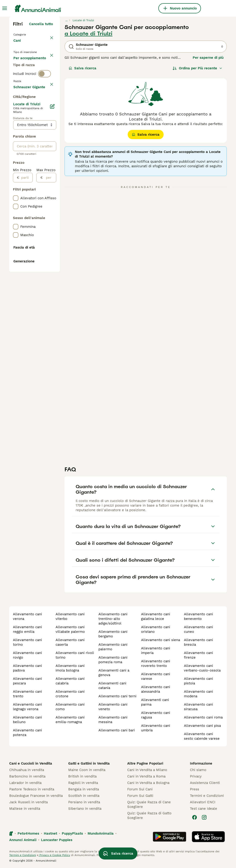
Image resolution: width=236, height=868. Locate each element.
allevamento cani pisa (202, 726)
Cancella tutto (41, 24)
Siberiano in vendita (85, 809)
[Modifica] (52, 241)
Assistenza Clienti (205, 783)
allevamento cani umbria (156, 728)
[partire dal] (26, 313)
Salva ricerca (83, 68)
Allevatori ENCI (203, 802)
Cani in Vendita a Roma (146, 776)
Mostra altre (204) (37, 221)
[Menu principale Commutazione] (5, 8)
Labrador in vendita (25, 783)
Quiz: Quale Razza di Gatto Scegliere (149, 815)
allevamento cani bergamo (113, 634)
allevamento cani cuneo (198, 629)
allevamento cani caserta (70, 642)
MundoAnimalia (101, 833)
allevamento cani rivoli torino (75, 655)
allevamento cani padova (27, 668)
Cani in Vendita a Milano (147, 770)
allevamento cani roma (203, 717)
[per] (49, 313)
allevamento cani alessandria (156, 689)
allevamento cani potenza (27, 733)
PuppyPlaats (72, 833)
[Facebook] (195, 817)
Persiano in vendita (84, 802)
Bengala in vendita (84, 789)
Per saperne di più (208, 58)
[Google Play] (170, 837)
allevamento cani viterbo (70, 616)
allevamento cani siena (161, 640)
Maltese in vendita (25, 809)
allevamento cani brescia (198, 642)
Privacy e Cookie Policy (54, 855)
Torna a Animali (28, 34)
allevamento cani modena (198, 694)
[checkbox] (16, 137)
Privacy (196, 776)
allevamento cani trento (27, 694)
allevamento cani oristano (156, 629)
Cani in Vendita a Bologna (148, 783)
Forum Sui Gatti (140, 796)
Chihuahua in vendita (27, 770)
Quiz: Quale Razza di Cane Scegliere (149, 804)
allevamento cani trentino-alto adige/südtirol (113, 619)
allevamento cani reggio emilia (27, 629)
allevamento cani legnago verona (27, 707)
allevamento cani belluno (27, 720)
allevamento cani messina (113, 720)
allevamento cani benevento (198, 616)
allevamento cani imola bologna (70, 668)
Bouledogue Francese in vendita (36, 796)
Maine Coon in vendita (87, 770)
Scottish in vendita (84, 796)
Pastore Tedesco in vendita (32, 789)
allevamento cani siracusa (198, 707)
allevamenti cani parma (155, 702)
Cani (18, 45)
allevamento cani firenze (198, 655)
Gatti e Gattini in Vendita (89, 763)
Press (195, 789)
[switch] (44, 106)
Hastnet (50, 833)
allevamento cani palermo (113, 647)
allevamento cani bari (117, 730)
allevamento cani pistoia (198, 681)
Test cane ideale (204, 809)
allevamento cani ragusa (156, 715)
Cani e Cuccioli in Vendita (31, 763)
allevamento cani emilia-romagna (70, 720)
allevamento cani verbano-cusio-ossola (202, 668)
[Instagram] (204, 817)
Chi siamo (198, 770)
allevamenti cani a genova (114, 673)
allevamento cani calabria (70, 681)
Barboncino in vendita (27, 776)
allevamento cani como (70, 707)
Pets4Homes (28, 833)
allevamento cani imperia (156, 651)
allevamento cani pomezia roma (113, 660)
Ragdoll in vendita (83, 783)
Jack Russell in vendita (28, 802)
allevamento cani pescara (27, 681)
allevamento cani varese (156, 676)
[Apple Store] (208, 837)
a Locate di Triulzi (88, 34)
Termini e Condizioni (207, 796)
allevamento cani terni (117, 696)
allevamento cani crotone (70, 694)
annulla (47, 116)
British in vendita (82, 776)
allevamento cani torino (27, 642)
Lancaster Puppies (57, 840)
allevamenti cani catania (112, 686)
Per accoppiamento (33, 88)
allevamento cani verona (27, 616)
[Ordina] (198, 68)
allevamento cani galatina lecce (156, 616)
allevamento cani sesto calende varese (202, 736)
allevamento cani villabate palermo (70, 629)
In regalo (25, 77)
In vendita (25, 66)
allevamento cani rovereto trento (156, 663)
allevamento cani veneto (113, 707)
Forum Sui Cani (140, 789)
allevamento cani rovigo (27, 655)
